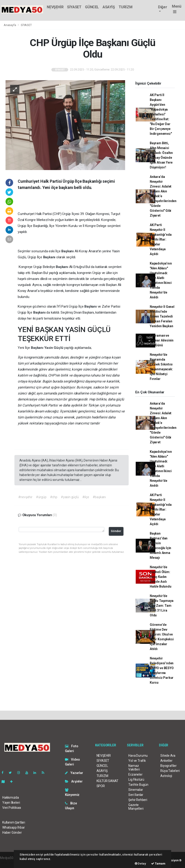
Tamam (158, 864)
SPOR (101, 786)
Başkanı (68, 251)
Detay (140, 864)
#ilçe (86, 497)
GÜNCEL (92, 7)
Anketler (166, 761)
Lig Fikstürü (136, 780)
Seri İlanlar (136, 795)
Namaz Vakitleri (134, 768)
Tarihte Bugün (138, 785)
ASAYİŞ (109, 7)
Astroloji (166, 776)
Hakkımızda (11, 797)
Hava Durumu (138, 756)
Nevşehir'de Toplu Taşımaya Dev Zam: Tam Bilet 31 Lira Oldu (162, 606)
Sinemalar (136, 790)
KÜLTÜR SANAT (108, 781)
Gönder (116, 531)
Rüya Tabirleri (170, 771)
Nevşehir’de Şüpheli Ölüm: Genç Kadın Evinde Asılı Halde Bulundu (161, 577)
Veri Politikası (12, 808)
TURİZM (126, 7)
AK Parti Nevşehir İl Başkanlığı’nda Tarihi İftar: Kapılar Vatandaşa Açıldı (161, 239)
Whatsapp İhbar (13, 827)
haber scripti (9, 863)
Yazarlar (74, 773)
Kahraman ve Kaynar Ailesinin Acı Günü (162, 340)
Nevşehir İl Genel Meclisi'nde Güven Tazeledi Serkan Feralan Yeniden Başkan (162, 316)
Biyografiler (169, 766)
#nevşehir (25, 497)
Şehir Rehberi (138, 800)
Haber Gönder (12, 833)
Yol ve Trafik (137, 761)
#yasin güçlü (70, 497)
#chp (54, 497)
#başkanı (99, 497)
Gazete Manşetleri (136, 807)
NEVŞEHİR (55, 7)
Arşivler (74, 781)
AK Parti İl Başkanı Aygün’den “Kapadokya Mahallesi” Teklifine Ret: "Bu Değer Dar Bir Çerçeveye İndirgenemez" (161, 114)
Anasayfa (10, 25)
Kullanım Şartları (14, 822)
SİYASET (74, 7)
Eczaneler (135, 774)
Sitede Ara (168, 756)
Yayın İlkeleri (11, 803)
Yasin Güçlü (54, 348)
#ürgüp (41, 497)
